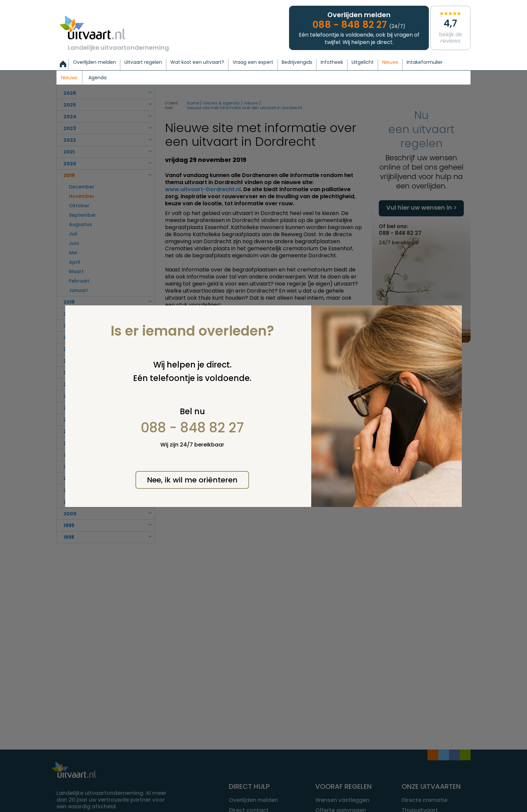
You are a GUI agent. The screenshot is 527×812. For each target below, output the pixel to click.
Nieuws (390, 62)
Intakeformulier (425, 62)
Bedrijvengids (297, 62)
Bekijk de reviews (450, 27)
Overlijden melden (94, 62)
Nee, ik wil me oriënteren (192, 480)
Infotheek (332, 62)
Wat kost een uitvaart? (197, 62)
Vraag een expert (253, 62)
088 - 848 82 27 (192, 428)
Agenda (97, 78)
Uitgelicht (363, 62)
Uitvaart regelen (143, 62)
